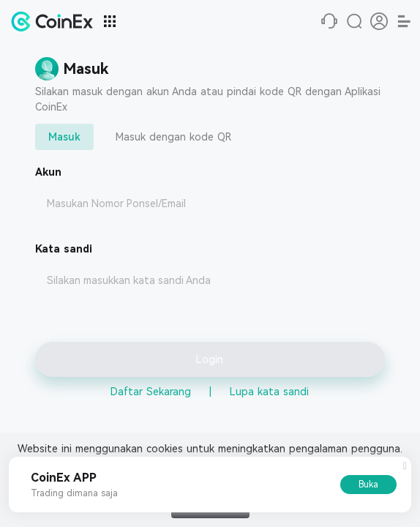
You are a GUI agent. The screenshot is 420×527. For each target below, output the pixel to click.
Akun (48, 172)
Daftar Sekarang (151, 392)
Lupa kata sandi (269, 392)
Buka (368, 485)
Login (210, 359)
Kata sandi (64, 249)
